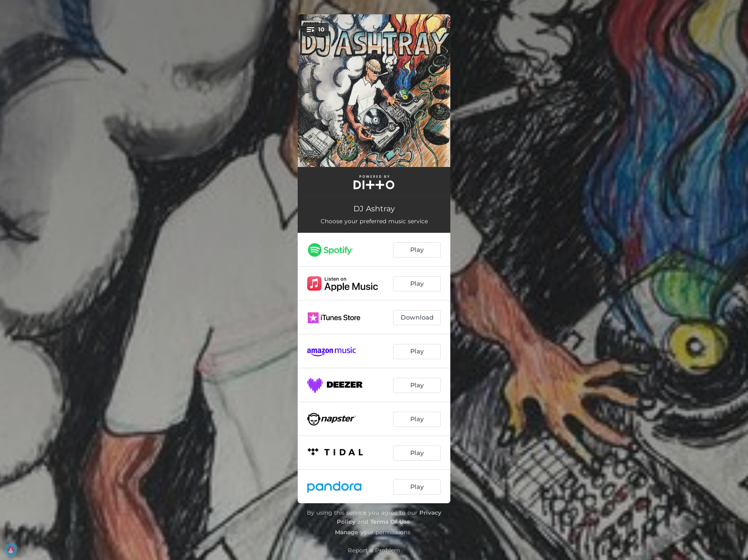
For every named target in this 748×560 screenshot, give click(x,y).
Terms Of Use (390, 522)
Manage (347, 532)
